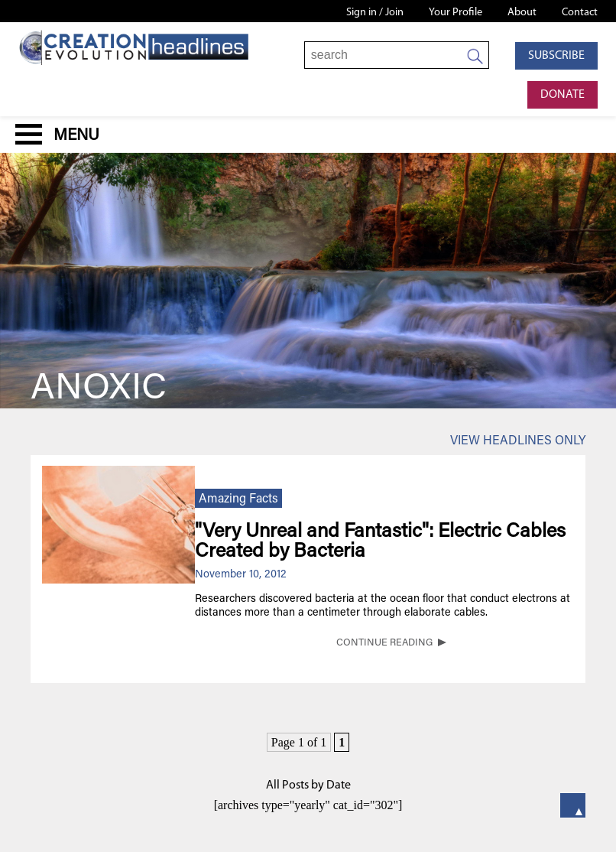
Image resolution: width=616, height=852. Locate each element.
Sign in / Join (375, 13)
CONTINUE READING (384, 643)
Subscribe (556, 56)
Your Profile (456, 13)
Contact (580, 13)
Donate (563, 95)
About (522, 13)
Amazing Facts (238, 499)
